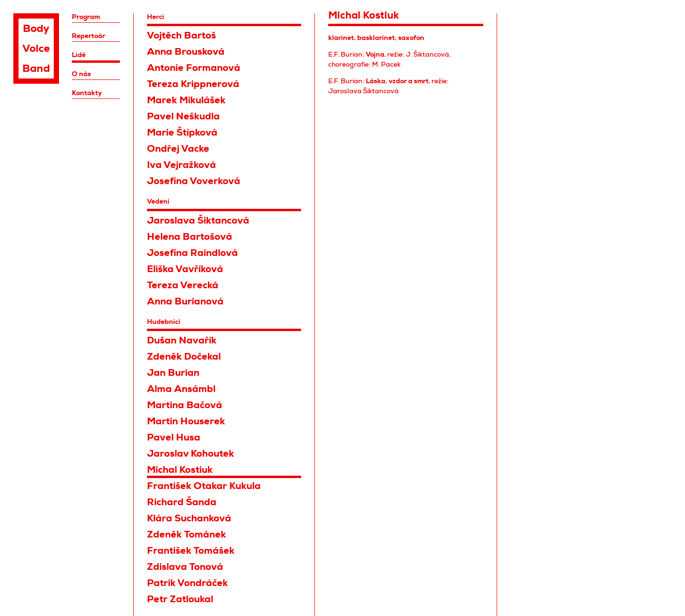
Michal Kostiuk (180, 470)
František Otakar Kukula (204, 486)
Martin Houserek (186, 421)
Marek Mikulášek (186, 100)
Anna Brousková (186, 52)
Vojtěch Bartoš (181, 35)
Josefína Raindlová (192, 253)
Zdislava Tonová (185, 567)
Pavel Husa (174, 437)
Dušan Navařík (182, 340)
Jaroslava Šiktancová (198, 220)
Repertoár (88, 36)
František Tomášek (191, 551)
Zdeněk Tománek (186, 534)
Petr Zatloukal (180, 599)
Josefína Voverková (194, 181)
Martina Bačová (185, 405)
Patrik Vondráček (187, 583)
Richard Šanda (182, 502)
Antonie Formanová (194, 68)
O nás (81, 74)
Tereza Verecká (183, 285)
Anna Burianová (185, 301)
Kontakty (87, 93)
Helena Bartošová (190, 237)
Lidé (79, 55)
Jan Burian (173, 373)
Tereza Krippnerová (193, 84)
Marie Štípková (182, 132)
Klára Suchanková (189, 518)
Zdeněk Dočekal (184, 357)
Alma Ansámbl (181, 389)
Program (86, 17)
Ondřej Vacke (178, 149)
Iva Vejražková (181, 165)
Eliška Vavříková (185, 269)
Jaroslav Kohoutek (191, 454)
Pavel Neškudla (183, 116)
